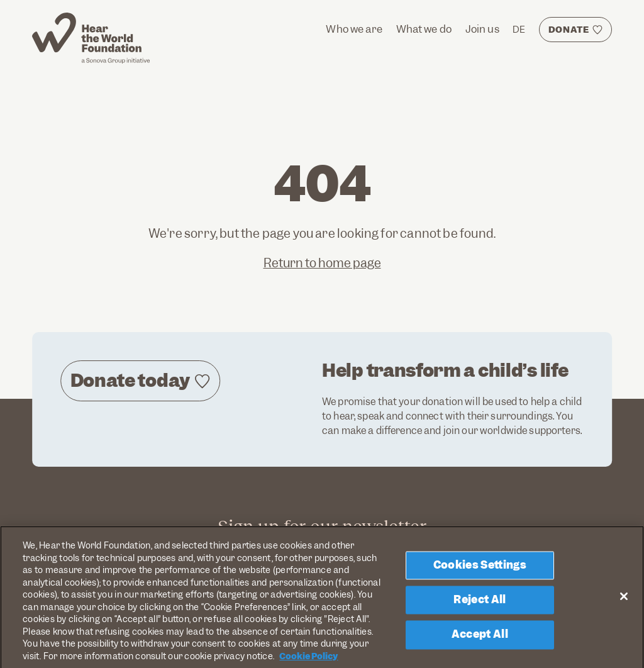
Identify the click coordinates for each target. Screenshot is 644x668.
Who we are (354, 29)
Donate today (130, 381)
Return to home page (322, 263)
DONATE (569, 30)
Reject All (480, 605)
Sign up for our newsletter (322, 526)
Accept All (480, 640)
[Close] (624, 601)
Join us (482, 29)
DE (519, 30)
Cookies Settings (480, 571)
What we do (424, 29)
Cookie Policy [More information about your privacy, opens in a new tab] (308, 662)
